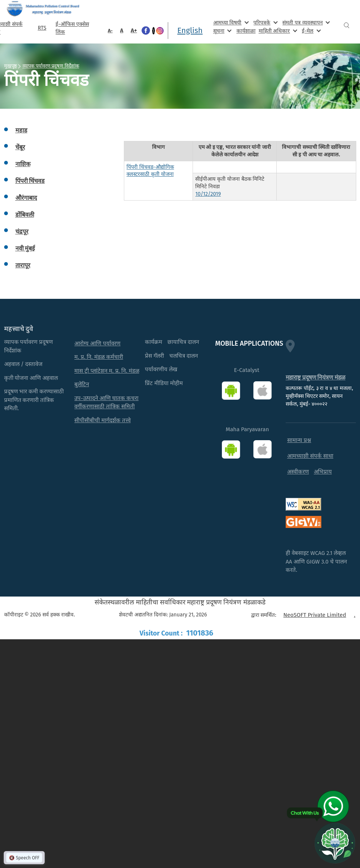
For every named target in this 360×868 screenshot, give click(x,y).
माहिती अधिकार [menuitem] (277, 31)
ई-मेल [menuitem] (310, 31)
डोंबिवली (25, 215)
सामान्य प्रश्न (299, 440)
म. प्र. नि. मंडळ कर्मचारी (99, 357)
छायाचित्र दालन (183, 342)
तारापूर (23, 265)
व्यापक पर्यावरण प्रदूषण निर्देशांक (51, 66)
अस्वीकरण (298, 472)
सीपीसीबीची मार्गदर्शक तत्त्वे (102, 420)
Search (346, 25)
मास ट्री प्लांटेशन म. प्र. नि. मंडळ (107, 371)
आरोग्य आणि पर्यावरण (97, 343)
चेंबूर (20, 147)
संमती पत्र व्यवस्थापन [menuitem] (305, 22)
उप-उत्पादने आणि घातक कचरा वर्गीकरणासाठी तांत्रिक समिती (106, 403)
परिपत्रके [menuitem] (265, 22)
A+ (134, 30)
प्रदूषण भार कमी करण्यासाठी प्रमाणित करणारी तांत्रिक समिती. (34, 400)
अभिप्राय (323, 472)
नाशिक (23, 164)
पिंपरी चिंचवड (30, 181)
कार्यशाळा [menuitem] (246, 31)
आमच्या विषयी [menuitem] (230, 22)
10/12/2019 (208, 194)
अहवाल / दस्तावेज (23, 364)
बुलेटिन (82, 384)
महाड (21, 130)
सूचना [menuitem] (222, 31)
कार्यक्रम (154, 342)
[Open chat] (335, 843)
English (190, 30)
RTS (42, 28)
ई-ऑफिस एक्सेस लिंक (72, 28)
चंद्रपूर (22, 232)
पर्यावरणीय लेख (161, 369)
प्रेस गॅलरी (154, 356)
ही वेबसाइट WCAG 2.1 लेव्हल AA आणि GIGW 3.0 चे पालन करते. (316, 561)
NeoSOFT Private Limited (315, 615)
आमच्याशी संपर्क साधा (310, 456)
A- (110, 31)
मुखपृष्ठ (11, 66)
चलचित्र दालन (184, 356)
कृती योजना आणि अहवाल (31, 378)
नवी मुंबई (25, 248)
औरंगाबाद (26, 198)
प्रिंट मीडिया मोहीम (164, 383)
